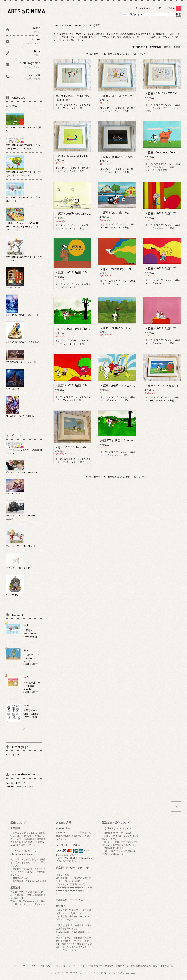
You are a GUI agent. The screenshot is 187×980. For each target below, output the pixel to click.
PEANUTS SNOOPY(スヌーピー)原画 (81, 25)
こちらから (28, 786)
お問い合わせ (47, 966)
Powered (116, 973)
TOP (56, 25)
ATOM (170, 966)
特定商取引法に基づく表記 (144, 966)
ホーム (17, 966)
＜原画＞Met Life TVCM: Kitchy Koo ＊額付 (128, 213)
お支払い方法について (91, 966)
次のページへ (140, 54)
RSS (162, 966)
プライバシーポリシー (67, 966)
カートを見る (172, 8)
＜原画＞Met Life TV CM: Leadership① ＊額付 (130, 96)
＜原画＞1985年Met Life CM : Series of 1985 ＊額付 (88, 214)
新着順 (177, 47)
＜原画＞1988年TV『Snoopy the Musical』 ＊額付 (132, 157)
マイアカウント (147, 8)
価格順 (167, 47)
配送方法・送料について (117, 966)
